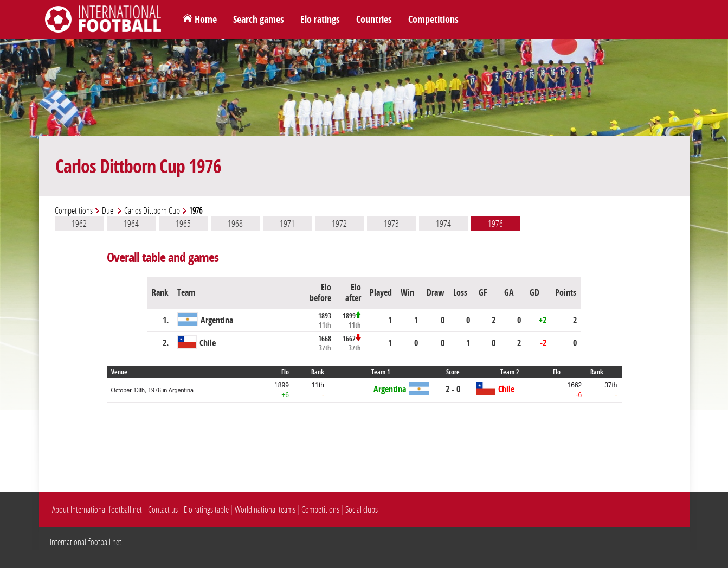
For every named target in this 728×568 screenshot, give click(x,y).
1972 (339, 224)
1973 (391, 224)
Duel (108, 211)
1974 (443, 224)
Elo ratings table (206, 510)
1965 (183, 224)
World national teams (265, 510)
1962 (79, 224)
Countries (374, 20)
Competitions (433, 20)
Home (206, 20)
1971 (287, 224)
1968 (235, 224)
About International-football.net (97, 510)
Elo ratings (320, 20)
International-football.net (86, 542)
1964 (131, 224)
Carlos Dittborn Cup (152, 211)
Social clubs (362, 510)
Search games (259, 20)
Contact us (163, 510)
